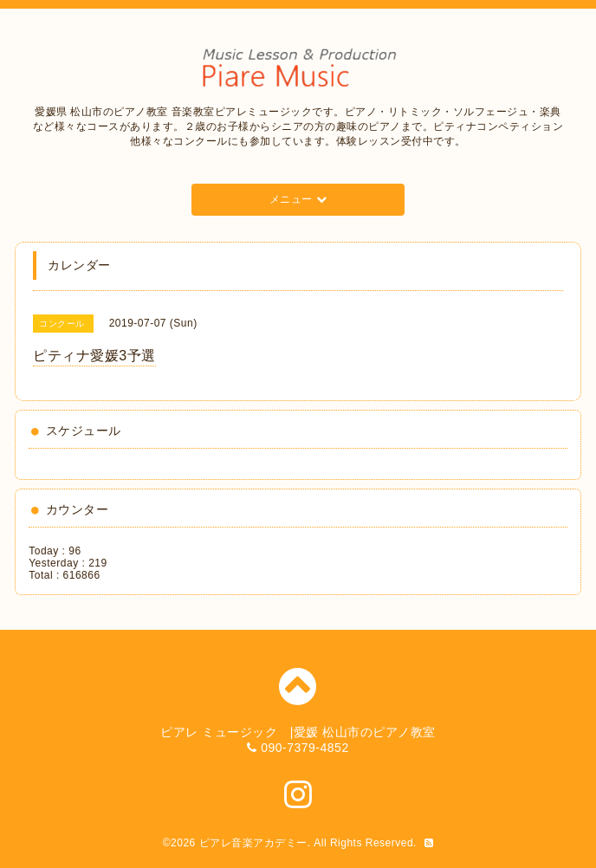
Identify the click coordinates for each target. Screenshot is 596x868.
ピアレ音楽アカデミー (253, 843)
